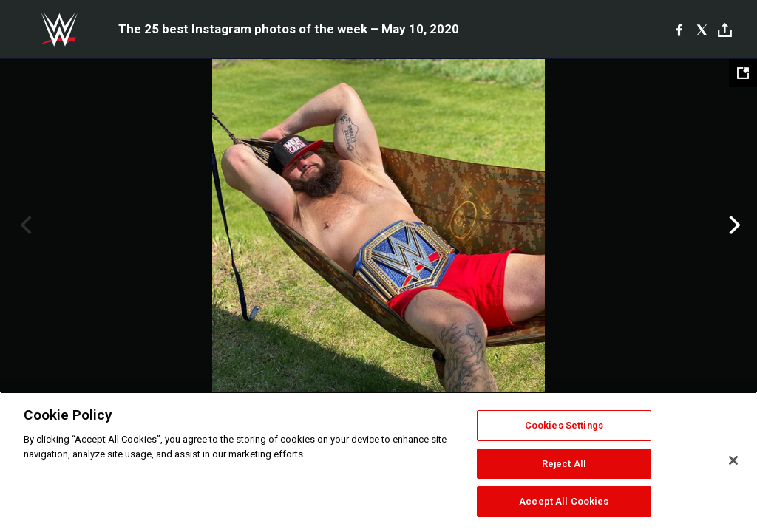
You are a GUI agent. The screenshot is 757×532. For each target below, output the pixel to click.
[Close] (733, 460)
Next (733, 225)
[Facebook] (679, 30)
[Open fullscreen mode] (743, 73)
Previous (24, 225)
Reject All (564, 464)
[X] (702, 30)
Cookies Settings (564, 425)
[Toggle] (725, 30)
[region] (378, 462)
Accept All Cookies (564, 501)
